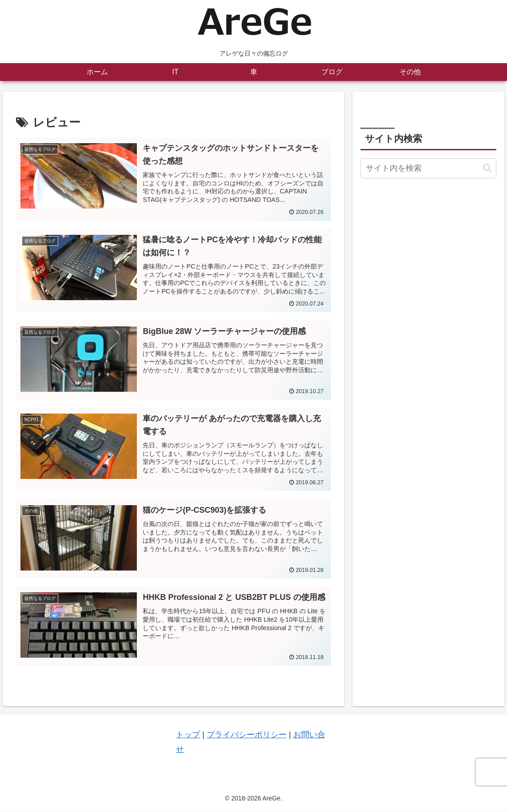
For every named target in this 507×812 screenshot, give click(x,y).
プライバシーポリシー (247, 736)
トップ (188, 736)
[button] (487, 168)
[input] (428, 168)
